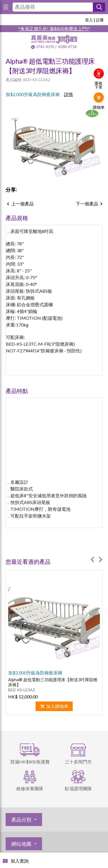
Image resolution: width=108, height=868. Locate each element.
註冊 (100, 20)
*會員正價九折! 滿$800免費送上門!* (54, 29)
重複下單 (98, 85)
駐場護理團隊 (78, 788)
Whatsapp (99, 119)
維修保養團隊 (30, 788)
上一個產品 (22, 204)
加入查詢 (20, 861)
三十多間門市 (78, 762)
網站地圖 (21, 844)
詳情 (68, 94)
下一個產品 (87, 204)
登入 (89, 20)
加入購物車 (57, 706)
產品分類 (21, 820)
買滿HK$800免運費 (30, 762)
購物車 (99, 107)
